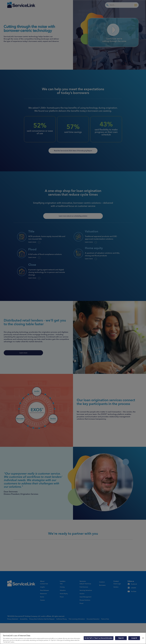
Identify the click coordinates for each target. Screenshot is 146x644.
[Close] (143, 638)
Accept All (134, 638)
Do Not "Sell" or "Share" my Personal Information (99, 638)
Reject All (121, 638)
